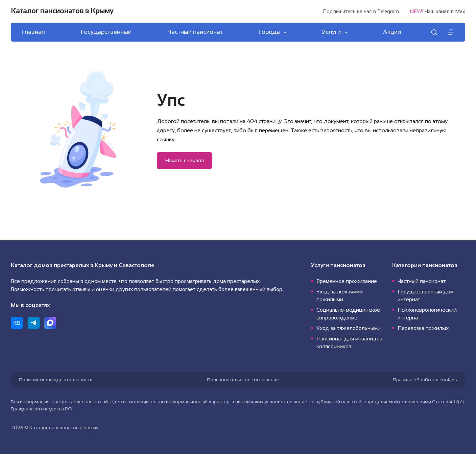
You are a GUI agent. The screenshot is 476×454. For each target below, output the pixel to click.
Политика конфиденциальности (56, 380)
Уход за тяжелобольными (349, 328)
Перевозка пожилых (423, 328)
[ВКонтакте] (17, 323)
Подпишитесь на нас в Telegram (361, 11)
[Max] (50, 323)
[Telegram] (34, 323)
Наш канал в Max (437, 11)
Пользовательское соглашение (243, 380)
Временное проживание (347, 281)
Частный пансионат (422, 281)
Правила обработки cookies (425, 380)
